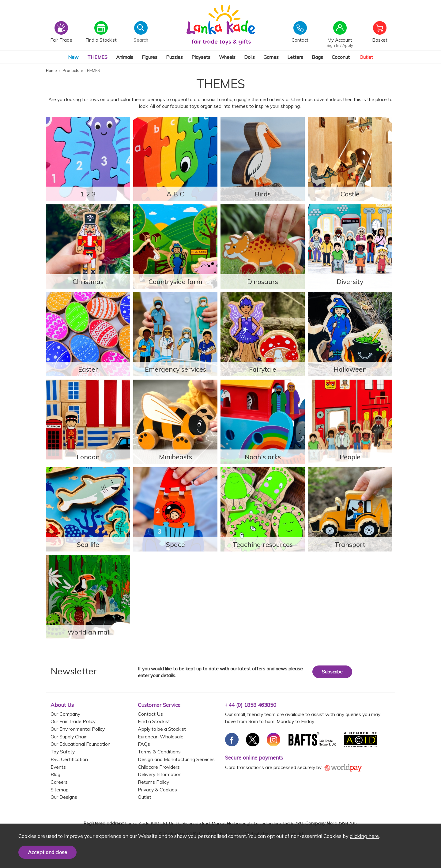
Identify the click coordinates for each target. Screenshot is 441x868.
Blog (55, 774)
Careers (59, 782)
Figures (150, 57)
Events (58, 767)
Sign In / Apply (340, 45)
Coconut (341, 57)
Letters (295, 57)
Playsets (201, 57)
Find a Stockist (154, 721)
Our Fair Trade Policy (73, 721)
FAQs (144, 744)
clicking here (364, 836)
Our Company (65, 714)
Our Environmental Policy (78, 729)
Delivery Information (160, 774)
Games (271, 57)
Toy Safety (63, 752)
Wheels (227, 57)
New (73, 57)
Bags (317, 57)
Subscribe (332, 672)
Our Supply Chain (69, 737)
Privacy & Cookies (157, 790)
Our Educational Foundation (81, 744)
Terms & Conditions (159, 752)
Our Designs (64, 797)
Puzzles (174, 57)
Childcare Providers (159, 767)
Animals (125, 57)
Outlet (366, 57)
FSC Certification (69, 759)
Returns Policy (153, 782)
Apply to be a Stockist (162, 729)
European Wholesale (161, 737)
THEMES (97, 57)
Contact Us (150, 714)
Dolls (249, 57)
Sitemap (60, 790)
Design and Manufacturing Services (176, 759)
